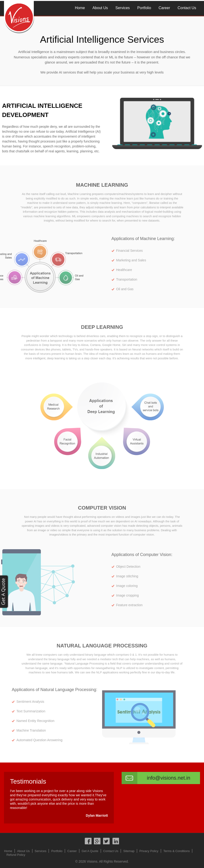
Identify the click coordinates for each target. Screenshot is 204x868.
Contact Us (187, 8)
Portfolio (144, 8)
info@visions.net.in (169, 778)
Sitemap (129, 851)
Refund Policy (16, 855)
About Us (100, 8)
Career (164, 8)
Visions (92, 861)
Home (80, 8)
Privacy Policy (149, 851)
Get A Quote (90, 851)
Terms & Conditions (177, 851)
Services (123, 8)
